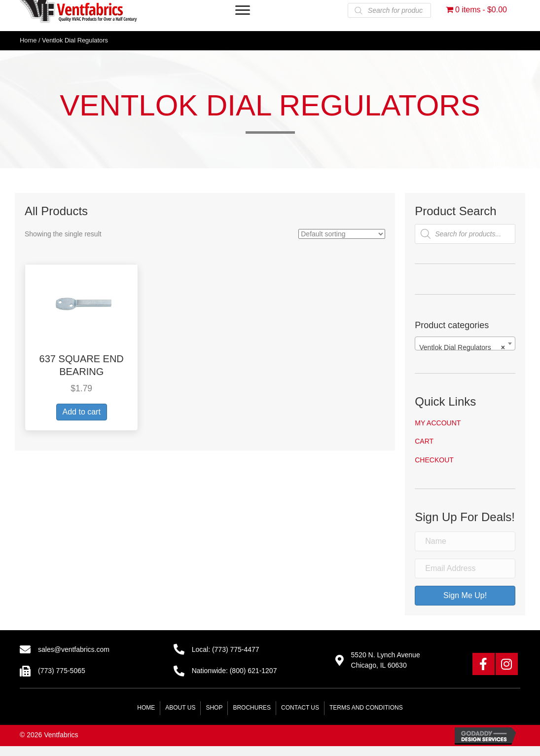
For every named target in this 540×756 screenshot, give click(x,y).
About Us (180, 708)
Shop (214, 708)
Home (28, 40)
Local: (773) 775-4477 (226, 649)
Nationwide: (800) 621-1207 (234, 671)
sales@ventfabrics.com (74, 649)
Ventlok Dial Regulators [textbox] (462, 347)
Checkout (434, 460)
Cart (424, 441)
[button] (484, 664)
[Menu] (243, 10)
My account (438, 423)
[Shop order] (342, 234)
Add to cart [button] (82, 412)
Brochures (252, 708)
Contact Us (300, 708)
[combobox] (465, 343)
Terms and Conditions (366, 708)
